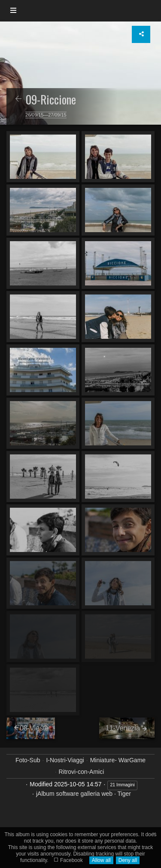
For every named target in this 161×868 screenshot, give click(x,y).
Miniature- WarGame (118, 760)
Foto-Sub (28, 760)
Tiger (124, 794)
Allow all (101, 860)
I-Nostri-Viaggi (65, 760)
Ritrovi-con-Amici (82, 772)
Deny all (128, 860)
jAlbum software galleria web (74, 794)
